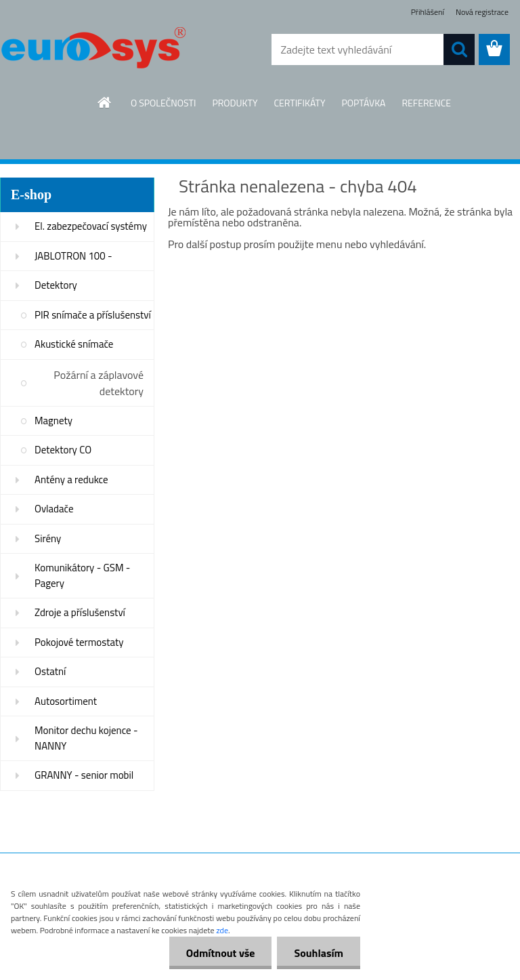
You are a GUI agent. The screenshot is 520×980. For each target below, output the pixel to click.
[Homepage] (105, 102)
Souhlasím (319, 953)
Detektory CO (63, 450)
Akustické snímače (74, 344)
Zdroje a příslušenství (80, 612)
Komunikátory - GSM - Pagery (82, 575)
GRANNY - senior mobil (84, 775)
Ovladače (54, 509)
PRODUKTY (235, 103)
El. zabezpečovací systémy (91, 226)
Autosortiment (66, 701)
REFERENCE (426, 103)
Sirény (48, 538)
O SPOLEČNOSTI (164, 103)
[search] (459, 49)
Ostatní (50, 671)
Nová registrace (482, 12)
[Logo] (93, 50)
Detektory (56, 285)
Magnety (53, 421)
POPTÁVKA (363, 103)
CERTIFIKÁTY (299, 103)
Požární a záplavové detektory (99, 383)
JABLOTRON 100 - (73, 256)
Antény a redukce (71, 479)
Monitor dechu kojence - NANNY (86, 738)
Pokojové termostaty (79, 642)
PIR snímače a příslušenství (93, 315)
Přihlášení (428, 12)
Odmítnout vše (221, 953)
